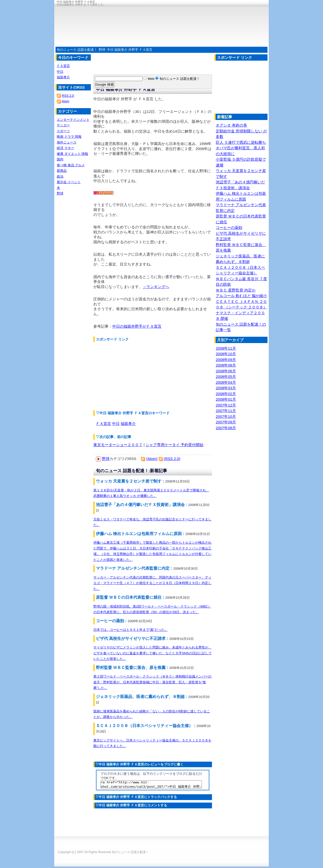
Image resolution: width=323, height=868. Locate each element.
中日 (116, 424)
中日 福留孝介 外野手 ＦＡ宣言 (130, 50)
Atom (65, 101)
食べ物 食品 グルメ (71, 165)
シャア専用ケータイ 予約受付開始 (174, 445)
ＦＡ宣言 (103, 424)
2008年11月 (226, 348)
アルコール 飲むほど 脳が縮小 (241, 296)
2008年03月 (226, 388)
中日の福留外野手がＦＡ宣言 (137, 326)
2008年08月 (226, 365)
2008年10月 (226, 354)
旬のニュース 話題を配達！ (77, 50)
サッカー (63, 125)
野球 (102, 50)
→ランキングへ (156, 287)
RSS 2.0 (68, 96)
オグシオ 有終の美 (231, 125)
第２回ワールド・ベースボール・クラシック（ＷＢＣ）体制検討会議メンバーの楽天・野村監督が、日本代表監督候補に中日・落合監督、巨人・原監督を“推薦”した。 (152, 682)
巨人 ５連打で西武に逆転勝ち (241, 142)
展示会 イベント (69, 182)
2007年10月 (226, 416)
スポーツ (63, 131)
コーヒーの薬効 (229, 227)
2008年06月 (226, 371)
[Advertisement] (131, 376)
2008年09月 (226, 360)
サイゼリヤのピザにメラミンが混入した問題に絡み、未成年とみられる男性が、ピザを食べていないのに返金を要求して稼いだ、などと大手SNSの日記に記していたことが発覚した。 (153, 653)
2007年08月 (226, 428)
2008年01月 (226, 399)
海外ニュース (67, 142)
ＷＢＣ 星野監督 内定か (236, 290)
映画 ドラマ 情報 (69, 137)
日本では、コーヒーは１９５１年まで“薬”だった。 (131, 630)
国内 (60, 159)
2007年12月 (226, 405)
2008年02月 (226, 394)
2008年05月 (226, 377)
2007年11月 (226, 411)
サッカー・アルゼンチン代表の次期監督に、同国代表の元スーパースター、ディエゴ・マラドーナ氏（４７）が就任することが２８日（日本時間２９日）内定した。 (152, 583)
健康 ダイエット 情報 (72, 154)
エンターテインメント (73, 120)
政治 (60, 176)
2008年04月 (226, 382)
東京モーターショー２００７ (118, 445)
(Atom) (152, 459)
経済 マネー (65, 148)
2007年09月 (226, 422)
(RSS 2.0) (172, 459)
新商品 (62, 171)
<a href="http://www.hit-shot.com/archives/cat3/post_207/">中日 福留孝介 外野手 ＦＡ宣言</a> (151, 785)
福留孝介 (128, 424)
